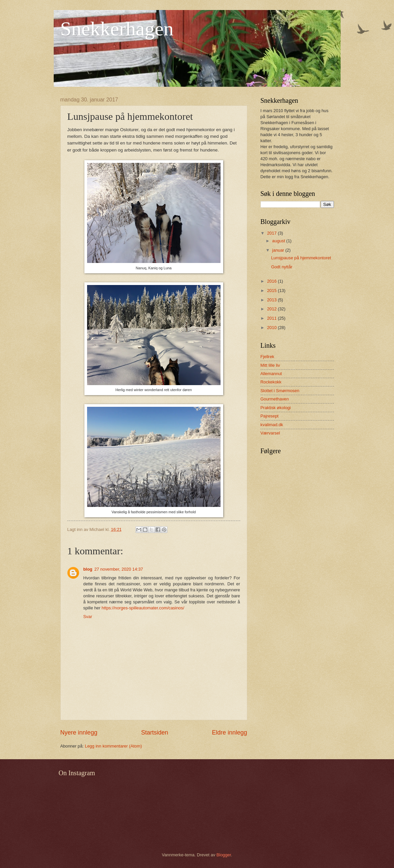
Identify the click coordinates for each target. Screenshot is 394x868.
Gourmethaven (275, 399)
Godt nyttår (282, 267)
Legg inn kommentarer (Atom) (113, 746)
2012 (272, 309)
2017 (272, 233)
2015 (272, 291)
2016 (272, 281)
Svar (88, 617)
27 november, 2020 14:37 (119, 569)
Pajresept (270, 416)
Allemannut (271, 374)
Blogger (224, 855)
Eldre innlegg (229, 733)
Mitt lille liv (270, 365)
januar (279, 250)
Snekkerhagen (117, 29)
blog (88, 569)
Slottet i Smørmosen (280, 391)
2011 (272, 318)
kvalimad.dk (272, 425)
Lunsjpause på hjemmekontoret (301, 258)
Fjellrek (268, 357)
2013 (272, 300)
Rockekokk (271, 382)
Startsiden (155, 733)
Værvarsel (270, 433)
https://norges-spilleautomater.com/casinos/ (143, 608)
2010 (272, 328)
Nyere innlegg (79, 733)
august (279, 241)
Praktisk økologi (276, 408)
